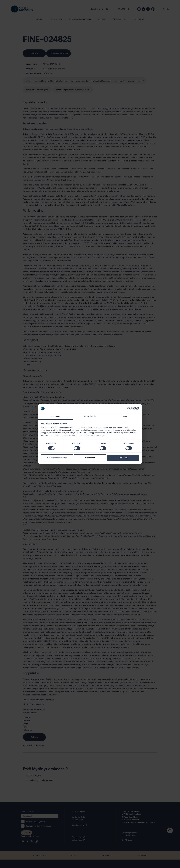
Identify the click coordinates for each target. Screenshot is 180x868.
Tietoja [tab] (124, 416)
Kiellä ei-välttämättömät (57, 458)
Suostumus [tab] (56, 416)
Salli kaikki (123, 458)
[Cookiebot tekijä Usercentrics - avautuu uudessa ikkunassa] (129, 409)
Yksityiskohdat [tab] (90, 416)
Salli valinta (90, 458)
